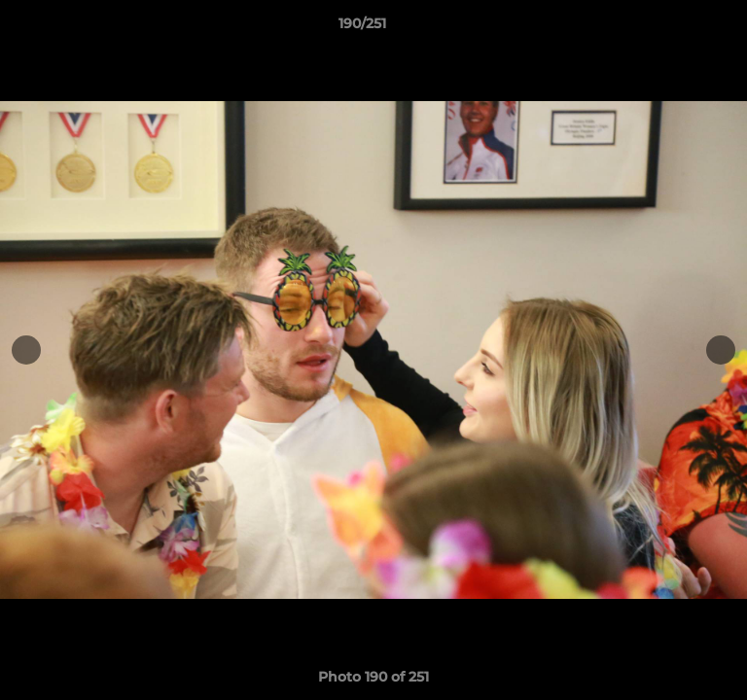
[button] (677, 28)
